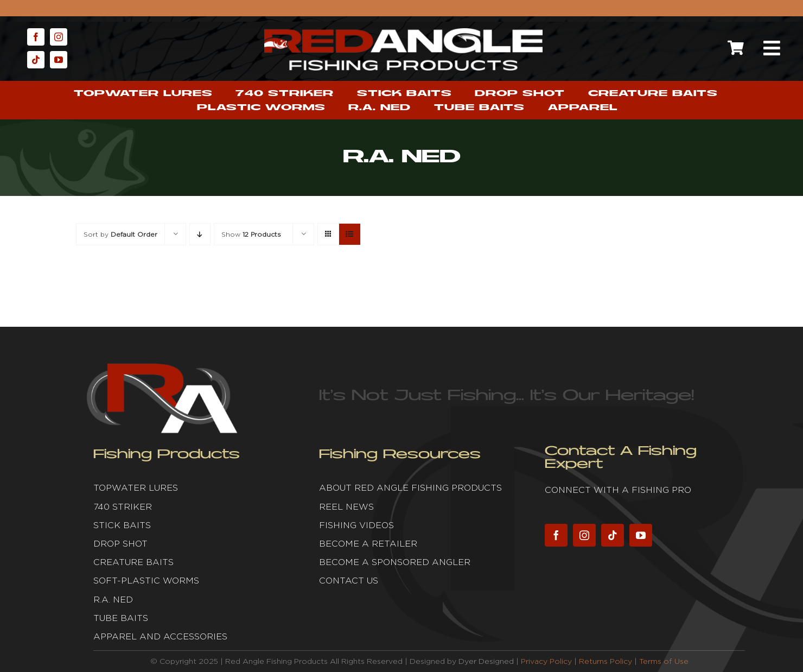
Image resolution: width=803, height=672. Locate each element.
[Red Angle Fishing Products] (403, 33)
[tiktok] (36, 60)
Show (251, 234)
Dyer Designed (486, 661)
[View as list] (350, 234)
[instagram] (59, 37)
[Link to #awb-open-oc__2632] (772, 48)
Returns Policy (606, 661)
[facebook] (36, 37)
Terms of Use (664, 661)
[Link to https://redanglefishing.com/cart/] (735, 48)
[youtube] (59, 60)
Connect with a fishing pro (618, 490)
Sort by (120, 234)
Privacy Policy (546, 661)
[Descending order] (200, 234)
